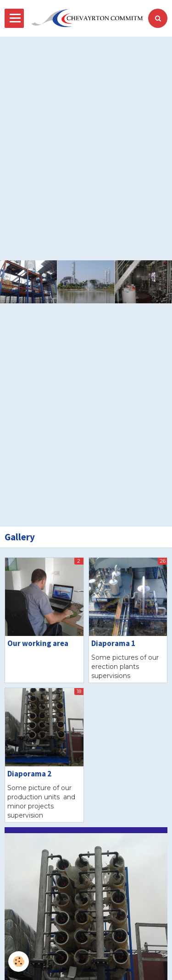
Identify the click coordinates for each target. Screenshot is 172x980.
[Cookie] (19, 961)
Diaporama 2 (29, 774)
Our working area (38, 643)
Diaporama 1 (113, 643)
